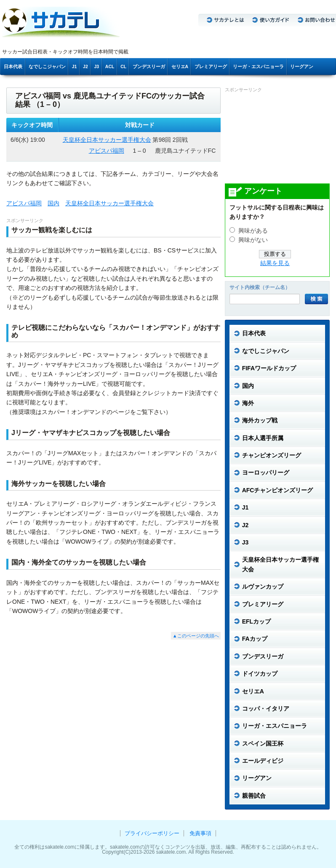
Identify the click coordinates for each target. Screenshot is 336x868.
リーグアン (302, 66)
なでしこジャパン (47, 66)
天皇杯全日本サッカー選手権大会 (107, 140)
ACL (110, 66)
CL (123, 66)
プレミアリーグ (211, 66)
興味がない (253, 240)
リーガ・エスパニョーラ (258, 66)
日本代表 (13, 66)
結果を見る (275, 263)
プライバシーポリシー (152, 833)
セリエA (180, 66)
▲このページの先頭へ (196, 636)
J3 (96, 66)
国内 (53, 203)
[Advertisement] (276, 138)
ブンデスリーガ (149, 66)
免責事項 (200, 833)
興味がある (253, 231)
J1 (75, 66)
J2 (85, 66)
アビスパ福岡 (107, 151)
